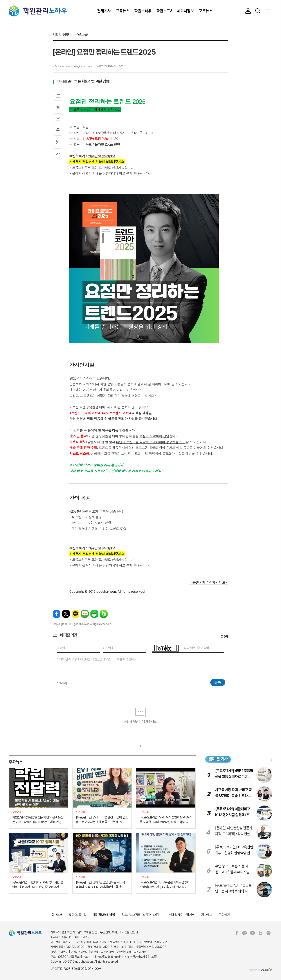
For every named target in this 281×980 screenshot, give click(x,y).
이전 (135, 746)
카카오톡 (75, 614)
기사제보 (207, 915)
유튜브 (252, 933)
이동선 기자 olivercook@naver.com (72, 66)
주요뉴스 (16, 762)
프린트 (58, 130)
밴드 (104, 614)
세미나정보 (61, 34)
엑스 (66, 614)
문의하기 (224, 915)
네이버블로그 (85, 614)
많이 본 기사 (218, 759)
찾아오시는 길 (78, 915)
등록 (218, 682)
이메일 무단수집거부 (182, 915)
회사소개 (57, 915)
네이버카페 (94, 614)
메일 (58, 119)
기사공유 (58, 95)
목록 (58, 107)
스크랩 (58, 142)
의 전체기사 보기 (209, 582)
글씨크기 (58, 154)
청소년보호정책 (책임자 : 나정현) (142, 915)
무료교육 (81, 34)
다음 (146, 746)
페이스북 (57, 614)
